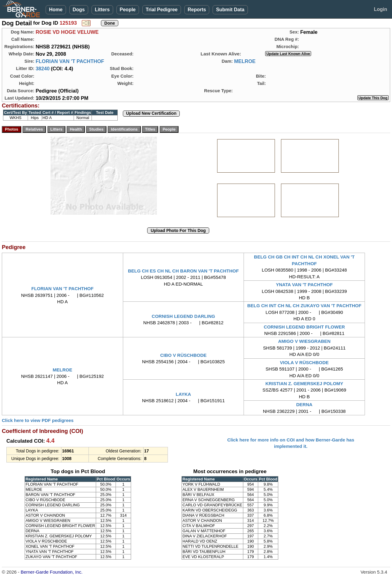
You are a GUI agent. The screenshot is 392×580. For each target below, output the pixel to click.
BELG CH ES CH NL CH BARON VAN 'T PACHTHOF (183, 271)
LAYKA (183, 394)
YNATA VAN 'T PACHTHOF (304, 285)
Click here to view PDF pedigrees (38, 420)
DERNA (304, 404)
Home (56, 10)
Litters (102, 10)
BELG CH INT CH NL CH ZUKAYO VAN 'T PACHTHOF (304, 306)
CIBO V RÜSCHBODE (184, 355)
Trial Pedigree (162, 10)
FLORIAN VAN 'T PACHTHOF (70, 61)
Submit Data (230, 10)
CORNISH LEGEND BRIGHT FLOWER (304, 327)
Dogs (79, 10)
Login (380, 9)
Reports (197, 10)
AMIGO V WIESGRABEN (304, 341)
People (128, 10)
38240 (43, 69)
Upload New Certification (151, 113)
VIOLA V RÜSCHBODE (304, 362)
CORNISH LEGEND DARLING (183, 316)
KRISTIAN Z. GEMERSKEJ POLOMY (304, 383)
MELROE (245, 61)
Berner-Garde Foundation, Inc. (52, 572)
